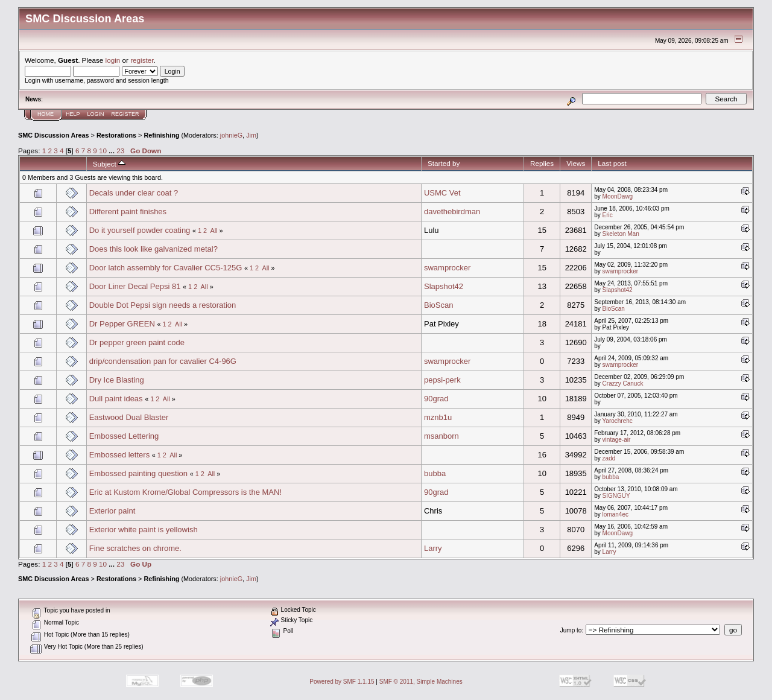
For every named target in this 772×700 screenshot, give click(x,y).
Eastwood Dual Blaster (129, 417)
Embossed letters (119, 455)
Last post (612, 163)
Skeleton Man (621, 234)
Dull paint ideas (116, 399)
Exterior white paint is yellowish (144, 530)
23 (120, 151)
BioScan (438, 305)
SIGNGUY (616, 496)
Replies (542, 163)
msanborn (441, 436)
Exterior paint (112, 511)
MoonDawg (618, 196)
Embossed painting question (138, 473)
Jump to (571, 630)
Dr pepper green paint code (137, 342)
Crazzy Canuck (623, 383)
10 (103, 151)
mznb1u (438, 417)
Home (46, 114)
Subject (109, 164)
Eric (608, 215)
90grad (436, 399)
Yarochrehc (617, 421)
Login (96, 114)
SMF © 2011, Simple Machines (421, 682)
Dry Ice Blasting (117, 380)
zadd (609, 458)
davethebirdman (452, 212)
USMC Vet (442, 193)
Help (73, 114)
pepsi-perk (442, 380)
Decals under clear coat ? (134, 193)
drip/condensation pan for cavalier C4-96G (163, 361)
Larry (433, 548)
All (214, 231)
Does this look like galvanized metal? (153, 249)
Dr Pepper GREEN (122, 324)
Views (576, 163)
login (113, 60)
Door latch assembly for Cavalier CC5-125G (166, 268)
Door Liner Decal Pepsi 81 (135, 286)
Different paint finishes (128, 212)
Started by (444, 163)
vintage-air (617, 440)
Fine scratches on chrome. (135, 548)
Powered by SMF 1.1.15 (342, 682)
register (142, 60)
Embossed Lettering (124, 436)
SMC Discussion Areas (54, 135)
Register (125, 114)
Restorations (116, 135)
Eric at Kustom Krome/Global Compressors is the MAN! (185, 492)
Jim (251, 135)
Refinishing (161, 135)
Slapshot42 (444, 286)
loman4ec (615, 514)
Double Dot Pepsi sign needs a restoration (163, 305)
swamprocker (447, 268)
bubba (435, 473)
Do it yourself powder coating (140, 230)
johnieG (231, 135)
